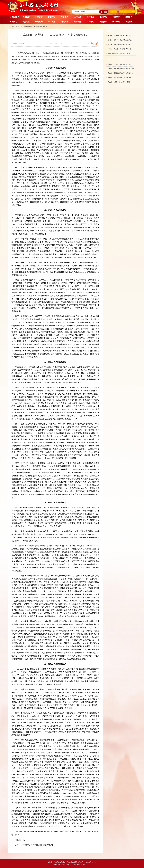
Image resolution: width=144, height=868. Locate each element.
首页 (114, 12)
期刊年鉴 (52, 17)
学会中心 (65, 17)
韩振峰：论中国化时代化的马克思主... (120, 36)
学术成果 (52, 22)
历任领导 (26, 17)
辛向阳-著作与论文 (42, 26)
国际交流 (103, 22)
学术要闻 (13, 22)
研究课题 (65, 22)
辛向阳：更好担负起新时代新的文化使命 (121, 69)
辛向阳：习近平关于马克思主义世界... (120, 78)
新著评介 (78, 22)
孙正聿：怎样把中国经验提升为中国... (120, 44)
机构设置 (39, 17)
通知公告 (129, 17)
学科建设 (90, 17)
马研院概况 (14, 17)
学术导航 (116, 22)
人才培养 (116, 17)
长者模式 (123, 12)
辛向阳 (33, 26)
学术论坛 (103, 17)
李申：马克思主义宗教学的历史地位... (120, 53)
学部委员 (27, 26)
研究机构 (39, 22)
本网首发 (129, 22)
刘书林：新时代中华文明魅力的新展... (120, 40)
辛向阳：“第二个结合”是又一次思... (119, 82)
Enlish (133, 12)
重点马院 (26, 22)
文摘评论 (90, 22)
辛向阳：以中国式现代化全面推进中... (120, 64)
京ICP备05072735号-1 (80, 864)
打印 (61, 43)
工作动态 (78, 17)
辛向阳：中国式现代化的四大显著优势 (120, 73)
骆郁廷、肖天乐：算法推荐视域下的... (120, 49)
